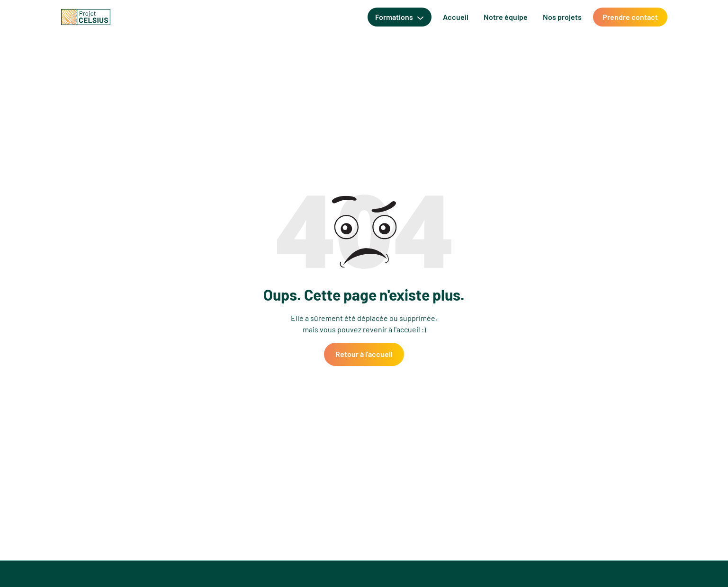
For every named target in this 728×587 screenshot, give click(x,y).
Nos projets (562, 17)
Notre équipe (506, 17)
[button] (399, 17)
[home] (86, 17)
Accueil (456, 17)
